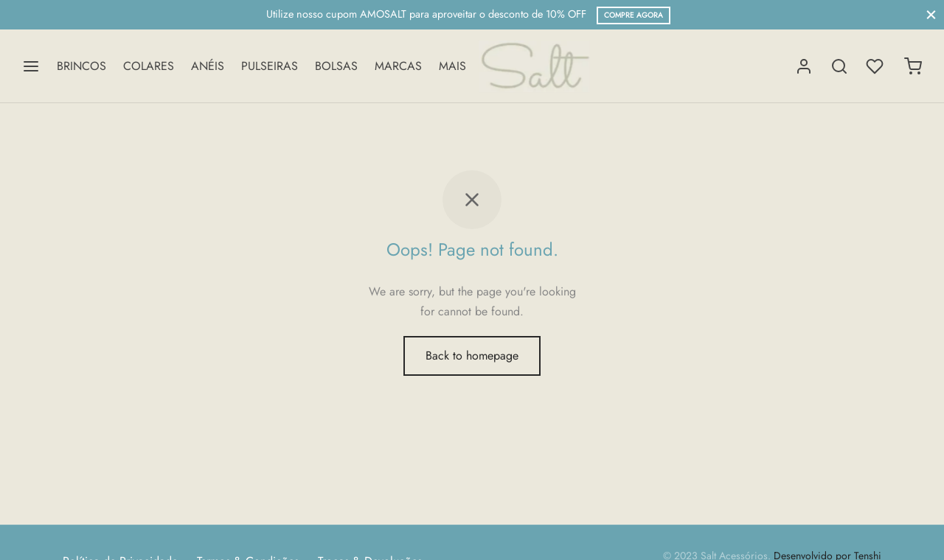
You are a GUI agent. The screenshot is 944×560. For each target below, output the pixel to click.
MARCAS (398, 66)
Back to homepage (472, 356)
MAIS (452, 66)
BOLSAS (336, 66)
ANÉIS (208, 66)
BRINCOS (81, 66)
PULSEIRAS (270, 66)
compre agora (634, 15)
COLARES (149, 66)
